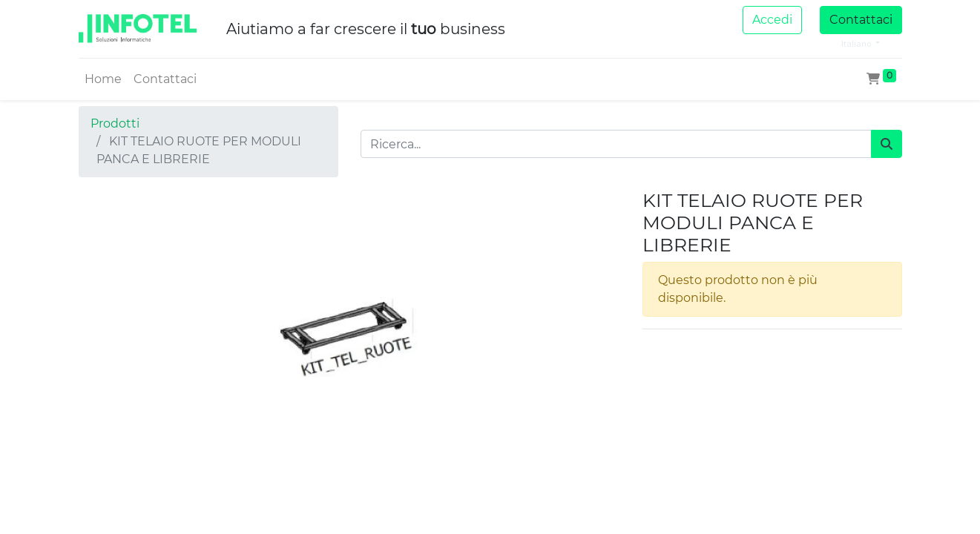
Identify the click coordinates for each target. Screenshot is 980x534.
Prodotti (115, 123)
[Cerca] (887, 144)
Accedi (772, 20)
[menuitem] (103, 79)
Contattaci (861, 20)
